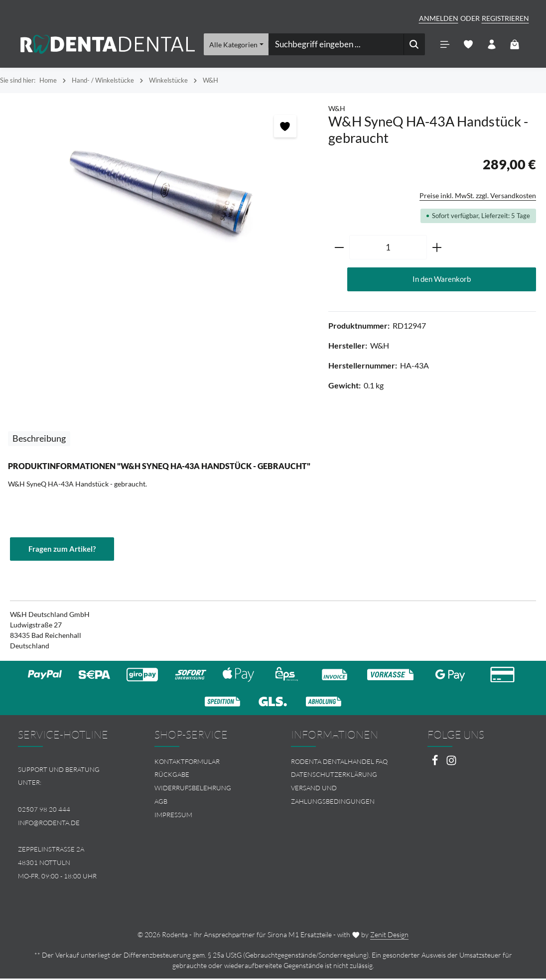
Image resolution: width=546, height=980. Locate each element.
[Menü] (445, 45)
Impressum (173, 816)
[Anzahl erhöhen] (437, 248)
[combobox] (336, 45)
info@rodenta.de (49, 824)
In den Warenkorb (441, 280)
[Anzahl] (388, 248)
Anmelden (439, 18)
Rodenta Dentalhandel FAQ (339, 763)
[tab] (39, 440)
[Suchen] (414, 45)
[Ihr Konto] (491, 45)
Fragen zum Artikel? (64, 551)
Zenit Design (389, 936)
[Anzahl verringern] (339, 248)
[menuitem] (205, 763)
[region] (159, 188)
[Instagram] (451, 765)
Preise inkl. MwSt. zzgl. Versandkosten (478, 196)
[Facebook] (436, 765)
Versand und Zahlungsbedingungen (333, 796)
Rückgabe (172, 776)
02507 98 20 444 (44, 811)
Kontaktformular (187, 763)
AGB (161, 803)
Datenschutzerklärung (334, 776)
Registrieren (505, 18)
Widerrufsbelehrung (193, 789)
